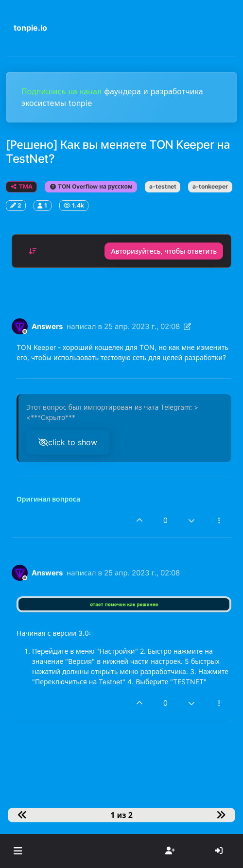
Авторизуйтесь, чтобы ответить (164, 251)
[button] (18, 851)
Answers (47, 326)
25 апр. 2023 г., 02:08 (142, 326)
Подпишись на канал (63, 91)
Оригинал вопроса (48, 499)
